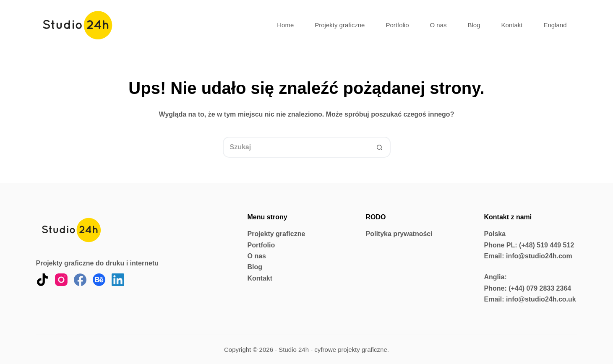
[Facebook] (80, 280)
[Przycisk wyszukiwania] (380, 147)
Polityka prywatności (399, 234)
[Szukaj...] (296, 147)
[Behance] (99, 280)
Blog (474, 25)
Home (285, 25)
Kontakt (512, 25)
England (555, 25)
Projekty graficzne (340, 25)
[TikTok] (42, 280)
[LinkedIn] (118, 280)
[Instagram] (61, 280)
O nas (438, 25)
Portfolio (397, 25)
